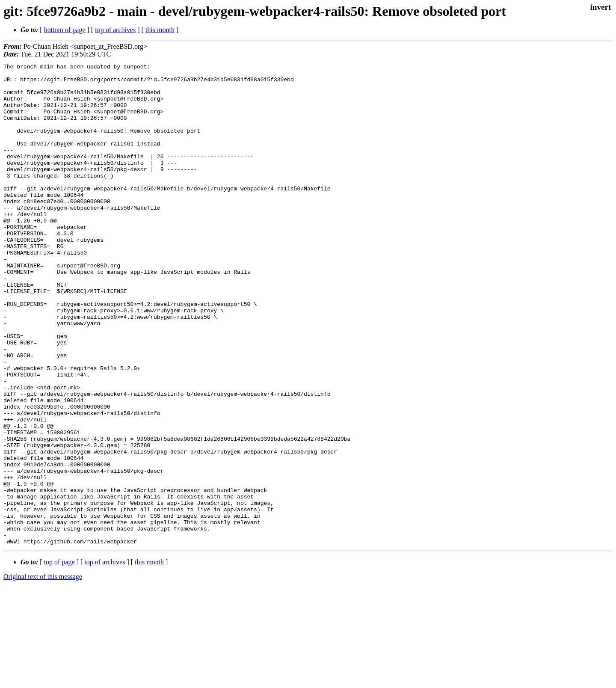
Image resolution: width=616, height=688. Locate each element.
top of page (59, 658)
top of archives (115, 30)
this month (160, 30)
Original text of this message (43, 673)
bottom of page (65, 30)
